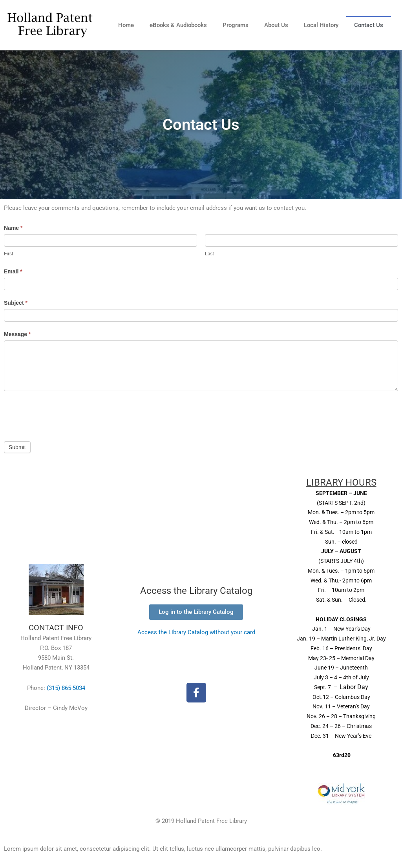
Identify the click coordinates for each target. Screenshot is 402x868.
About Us (276, 25)
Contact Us (369, 25)
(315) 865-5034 (66, 688)
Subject (16, 303)
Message (17, 334)
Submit (17, 447)
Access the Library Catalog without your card (196, 632)
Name (13, 228)
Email (13, 271)
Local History (321, 25)
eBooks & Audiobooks (178, 25)
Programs (236, 25)
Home (126, 25)
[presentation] (64, 414)
